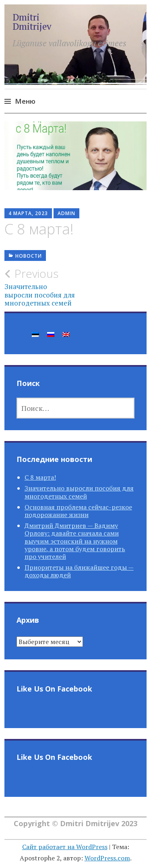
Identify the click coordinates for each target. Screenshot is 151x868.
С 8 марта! (40, 477)
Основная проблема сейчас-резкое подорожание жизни (78, 511)
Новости (29, 256)
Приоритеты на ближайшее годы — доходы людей (79, 571)
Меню (25, 101)
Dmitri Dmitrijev (32, 22)
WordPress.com (107, 858)
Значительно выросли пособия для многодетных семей (40, 287)
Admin (66, 213)
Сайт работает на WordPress (65, 847)
